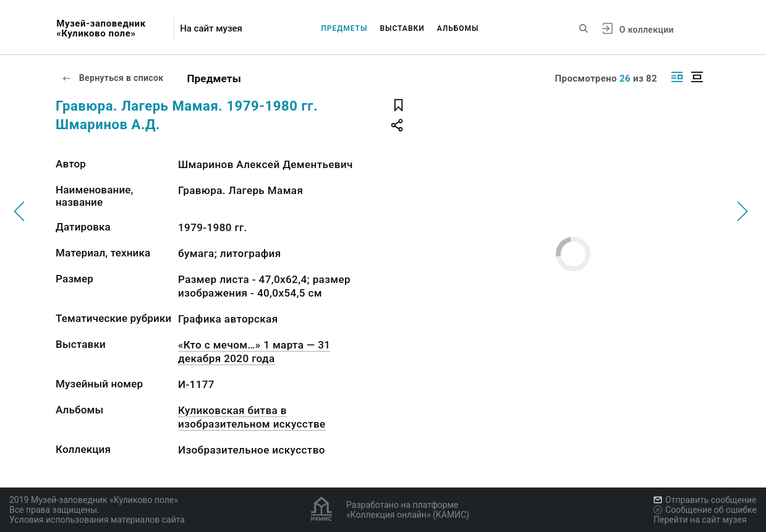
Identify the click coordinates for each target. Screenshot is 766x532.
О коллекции (647, 30)
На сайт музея (211, 29)
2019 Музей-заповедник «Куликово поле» (94, 500)
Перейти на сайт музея (700, 520)
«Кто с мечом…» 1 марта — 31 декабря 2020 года (254, 352)
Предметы (344, 28)
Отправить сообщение (705, 500)
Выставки (402, 28)
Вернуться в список (113, 78)
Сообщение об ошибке (705, 510)
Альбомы (458, 28)
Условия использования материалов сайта (97, 520)
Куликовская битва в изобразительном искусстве (252, 417)
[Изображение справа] (677, 77)
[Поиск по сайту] (584, 28)
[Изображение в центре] (697, 77)
